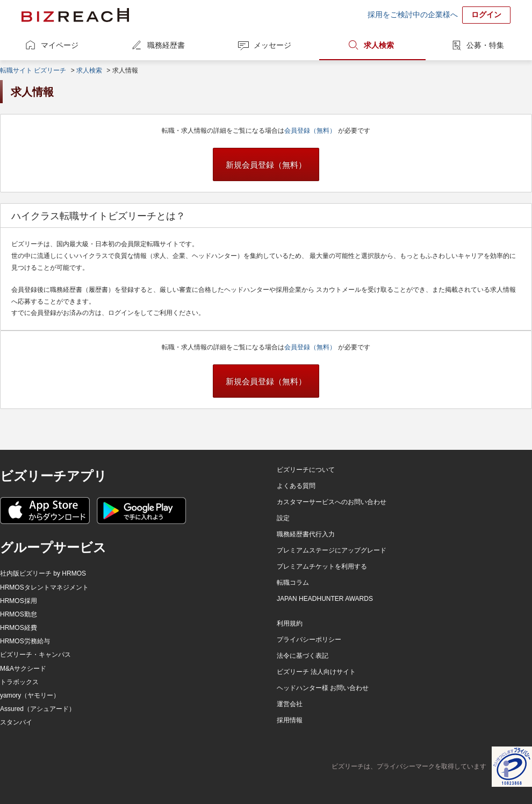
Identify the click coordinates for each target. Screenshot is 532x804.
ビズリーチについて (306, 470)
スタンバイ (16, 722)
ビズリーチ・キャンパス (35, 655)
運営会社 (290, 704)
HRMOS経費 (19, 628)
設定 (283, 518)
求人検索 (379, 45)
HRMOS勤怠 (19, 614)
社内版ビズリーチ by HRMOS (43, 573)
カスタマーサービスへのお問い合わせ (332, 502)
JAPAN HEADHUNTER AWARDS (325, 599)
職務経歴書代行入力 (306, 534)
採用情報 (290, 720)
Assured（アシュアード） (38, 709)
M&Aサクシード (23, 669)
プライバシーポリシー (309, 640)
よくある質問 (296, 486)
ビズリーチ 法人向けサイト (316, 672)
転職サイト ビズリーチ (33, 70)
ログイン (486, 15)
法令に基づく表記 (303, 656)
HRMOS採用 (19, 601)
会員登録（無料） (311, 131)
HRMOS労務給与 (25, 641)
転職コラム (293, 583)
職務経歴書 (166, 45)
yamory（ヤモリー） (30, 695)
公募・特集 (485, 45)
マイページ (60, 45)
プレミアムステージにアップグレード (332, 550)
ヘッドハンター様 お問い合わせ (323, 688)
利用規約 (290, 623)
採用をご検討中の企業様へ (413, 15)
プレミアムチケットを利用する (322, 566)
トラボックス (19, 682)
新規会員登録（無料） (266, 165)
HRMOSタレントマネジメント (44, 587)
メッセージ (272, 45)
